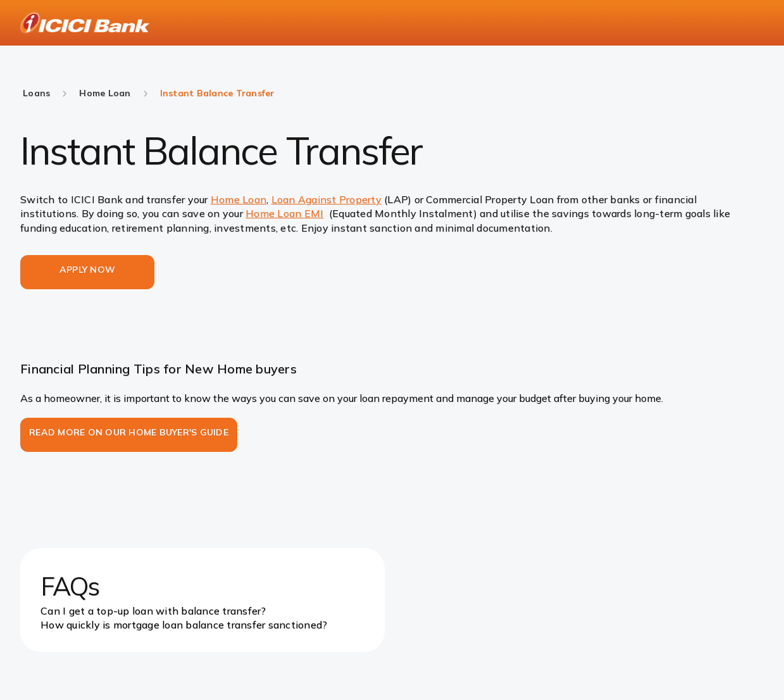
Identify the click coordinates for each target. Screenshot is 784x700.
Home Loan (239, 199)
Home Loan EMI (284, 213)
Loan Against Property (327, 199)
